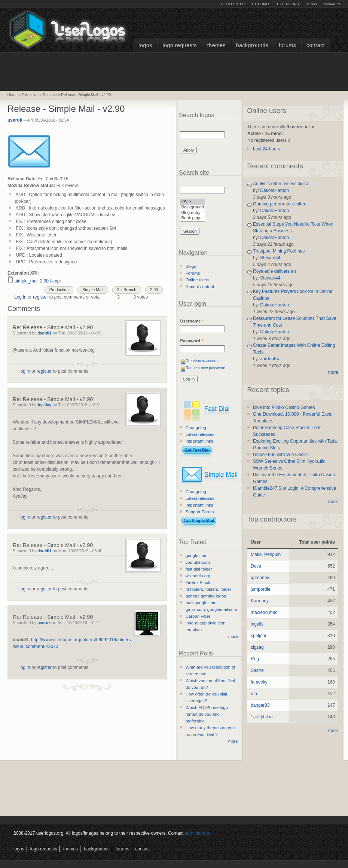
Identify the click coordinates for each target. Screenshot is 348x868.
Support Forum (200, 512)
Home (13, 95)
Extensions (288, 4)
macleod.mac (264, 612)
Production (59, 290)
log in (25, 371)
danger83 (260, 705)
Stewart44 (270, 258)
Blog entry (193, 213)
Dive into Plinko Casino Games (284, 407)
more (233, 636)
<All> (193, 202)
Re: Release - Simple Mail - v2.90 (53, 327)
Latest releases (200, 434)
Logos (145, 45)
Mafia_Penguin (266, 554)
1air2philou (262, 717)
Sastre (257, 670)
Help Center (233, 4)
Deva (256, 566)
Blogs (311, 4)
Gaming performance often (280, 204)
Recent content (200, 287)
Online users (198, 280)
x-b (254, 694)
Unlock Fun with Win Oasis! (280, 455)
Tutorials (261, 4)
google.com (197, 556)
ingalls (257, 624)
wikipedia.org (198, 576)
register (40, 297)
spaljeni (258, 636)
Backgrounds (252, 45)
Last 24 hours (267, 149)
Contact (316, 45)
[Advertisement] (174, 71)
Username (192, 321)
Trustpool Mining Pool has (279, 251)
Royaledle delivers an (274, 271)
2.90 (154, 290)
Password (191, 341)
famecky (259, 682)
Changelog (196, 428)
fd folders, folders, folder (208, 589)
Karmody (260, 601)
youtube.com (198, 562)
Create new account (203, 361)
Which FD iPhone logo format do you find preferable (207, 714)
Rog (255, 659)
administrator (198, 833)
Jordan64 (269, 359)
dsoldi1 (45, 333)
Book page (193, 218)
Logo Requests (180, 45)
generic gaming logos (206, 596)
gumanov (260, 578)
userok (15, 120)
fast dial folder (199, 569)
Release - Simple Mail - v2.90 (86, 95)
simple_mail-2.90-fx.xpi (38, 281)
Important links (199, 441)
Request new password (206, 368)
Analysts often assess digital (281, 184)
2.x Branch (127, 290)
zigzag (257, 647)
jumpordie (261, 589)
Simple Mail (93, 290)
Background (193, 207)
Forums (287, 45)
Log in (20, 297)
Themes (216, 45)
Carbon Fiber (198, 616)
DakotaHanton (274, 190)
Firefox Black (198, 583)
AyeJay (44, 405)
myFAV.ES (332, 4)
